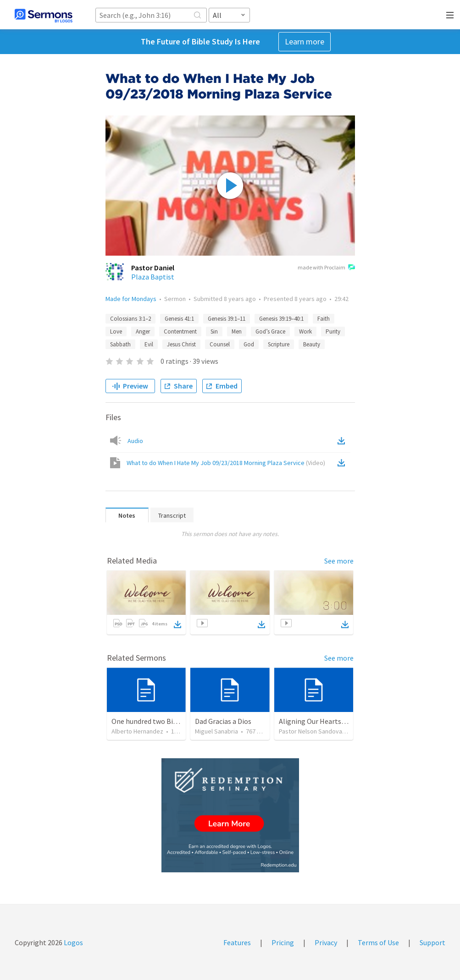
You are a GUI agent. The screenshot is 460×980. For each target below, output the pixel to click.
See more (339, 561)
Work (305, 331)
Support (432, 942)
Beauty (312, 344)
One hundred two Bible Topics (158, 721)
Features (237, 942)
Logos (73, 942)
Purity (333, 331)
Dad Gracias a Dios (223, 721)
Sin (214, 331)
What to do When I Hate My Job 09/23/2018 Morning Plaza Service (226, 463)
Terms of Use (378, 942)
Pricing (283, 942)
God (249, 344)
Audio (135, 441)
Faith (324, 319)
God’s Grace (270, 331)
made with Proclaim (326, 268)
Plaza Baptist (153, 277)
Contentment (180, 331)
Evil (149, 344)
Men (237, 331)
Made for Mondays (131, 299)
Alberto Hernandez (137, 731)
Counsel (220, 344)
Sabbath (120, 344)
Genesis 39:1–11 (227, 319)
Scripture (279, 344)
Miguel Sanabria (216, 731)
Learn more (305, 41)
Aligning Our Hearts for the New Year (336, 721)
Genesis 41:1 (179, 319)
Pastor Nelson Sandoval (311, 731)
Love (116, 331)
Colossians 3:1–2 (130, 319)
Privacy (326, 942)
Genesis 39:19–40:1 (281, 319)
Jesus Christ (181, 344)
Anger (143, 331)
